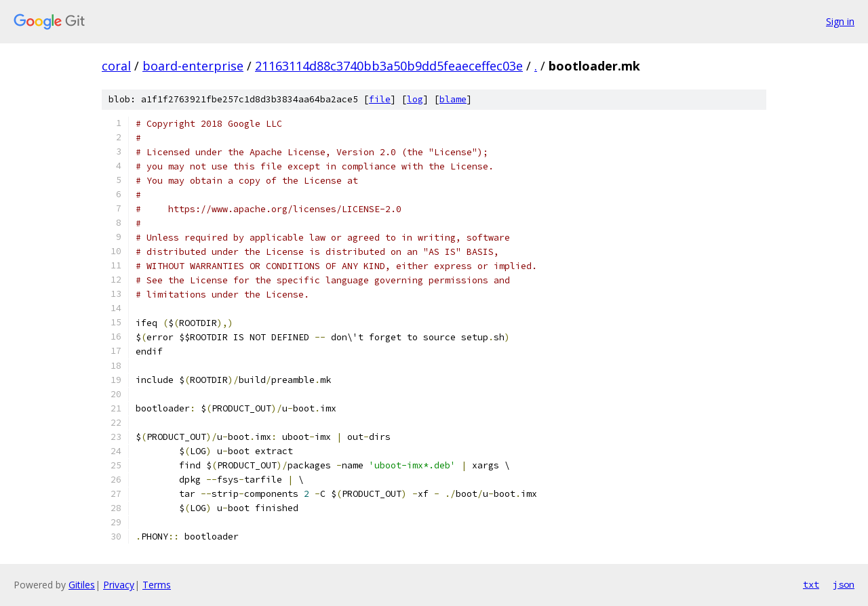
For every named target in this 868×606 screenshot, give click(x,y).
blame (453, 99)
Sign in (840, 21)
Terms (157, 585)
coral (116, 66)
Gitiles (82, 585)
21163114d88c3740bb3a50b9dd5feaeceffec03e (389, 66)
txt (811, 584)
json (844, 584)
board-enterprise (193, 66)
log (415, 99)
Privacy (119, 585)
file (380, 99)
